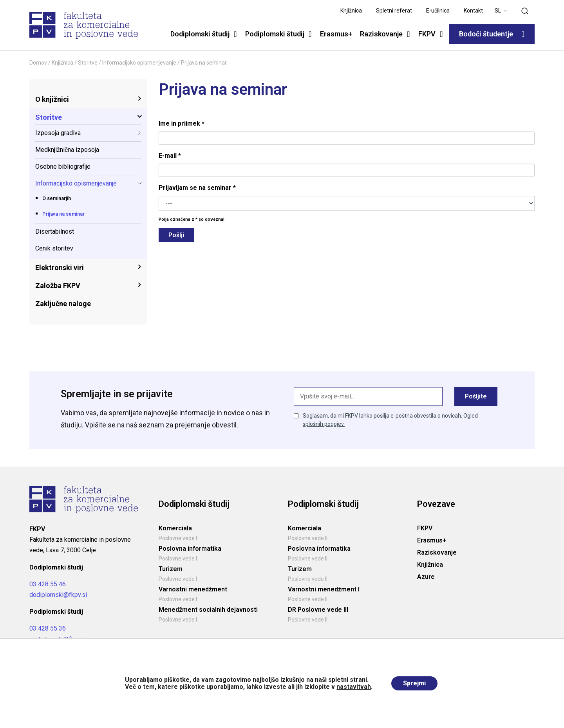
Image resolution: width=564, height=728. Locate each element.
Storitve (88, 63)
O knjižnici (52, 99)
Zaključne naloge (63, 304)
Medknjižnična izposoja (67, 150)
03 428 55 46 (48, 584)
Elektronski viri (60, 268)
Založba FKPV (58, 286)
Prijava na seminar (63, 214)
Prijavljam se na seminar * (197, 188)
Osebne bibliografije (63, 167)
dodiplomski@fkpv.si (58, 595)
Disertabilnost (55, 232)
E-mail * (170, 156)
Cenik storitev (54, 248)
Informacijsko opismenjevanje (139, 63)
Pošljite (476, 396)
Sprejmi (414, 683)
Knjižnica (62, 63)
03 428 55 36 (48, 628)
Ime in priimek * (182, 123)
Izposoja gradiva (58, 133)
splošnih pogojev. (324, 424)
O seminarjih (57, 198)
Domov (38, 63)
